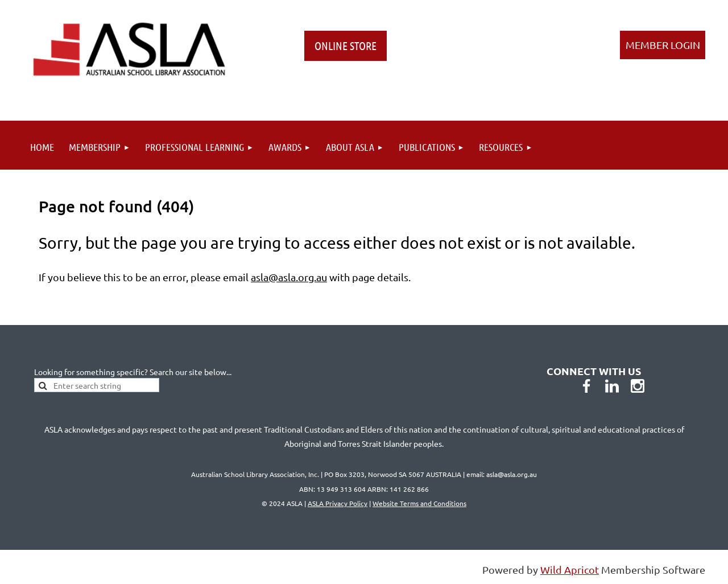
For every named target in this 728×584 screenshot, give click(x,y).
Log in (663, 45)
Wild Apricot (570, 569)
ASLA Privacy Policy (338, 503)
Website (419, 503)
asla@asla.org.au (289, 277)
